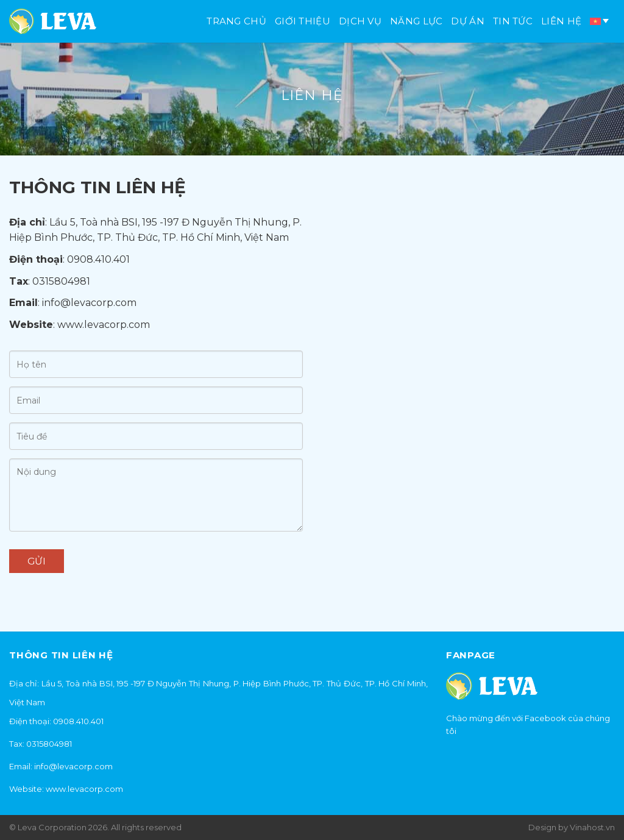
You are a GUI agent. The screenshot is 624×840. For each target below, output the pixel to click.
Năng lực (416, 21)
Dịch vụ (360, 21)
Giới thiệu (303, 21)
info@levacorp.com (89, 303)
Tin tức (513, 21)
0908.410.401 (98, 259)
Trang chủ (236, 21)
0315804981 (61, 281)
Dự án (468, 21)
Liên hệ (561, 21)
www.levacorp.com (104, 325)
